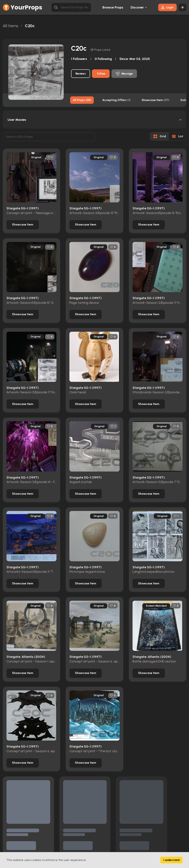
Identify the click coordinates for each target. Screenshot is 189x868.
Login (167, 7)
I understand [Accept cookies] (171, 860)
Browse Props (113, 7)
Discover (137, 7)
